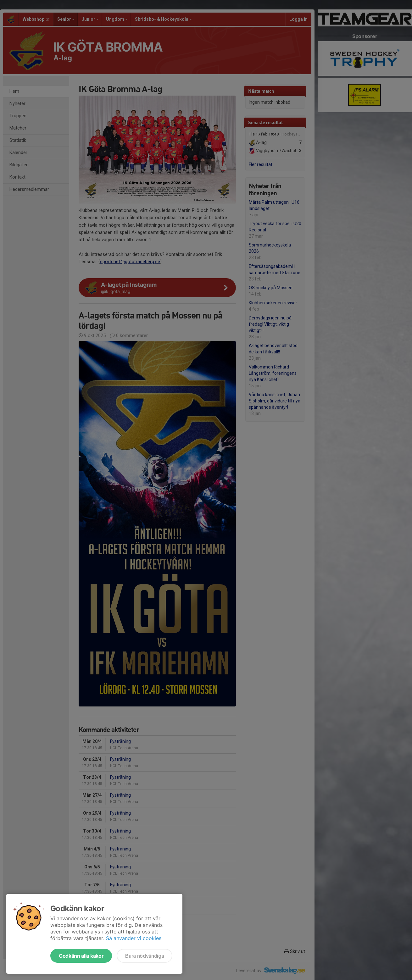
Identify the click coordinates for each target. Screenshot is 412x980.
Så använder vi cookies (134, 938)
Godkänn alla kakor (81, 956)
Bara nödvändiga (145, 956)
